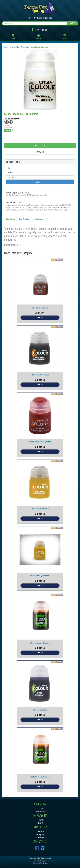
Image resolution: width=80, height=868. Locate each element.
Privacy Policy (41, 835)
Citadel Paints (25, 47)
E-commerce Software (38, 863)
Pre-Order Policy (41, 838)
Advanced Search (41, 811)
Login (37, 30)
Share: (10, 118)
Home (6, 47)
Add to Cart (40, 145)
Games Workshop (15, 47)
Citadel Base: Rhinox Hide (40, 308)
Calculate (40, 182)
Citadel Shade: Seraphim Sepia (40, 777)
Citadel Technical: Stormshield (39, 47)
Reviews (42, 219)
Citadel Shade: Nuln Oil (40, 710)
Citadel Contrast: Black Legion (40, 375)
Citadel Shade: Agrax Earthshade (40, 643)
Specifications (24, 219)
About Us (41, 831)
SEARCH (72, 23)
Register (45, 30)
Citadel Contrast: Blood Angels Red (40, 442)
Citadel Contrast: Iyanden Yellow (40, 576)
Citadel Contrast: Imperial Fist (40, 509)
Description (10, 219)
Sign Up (41, 823)
